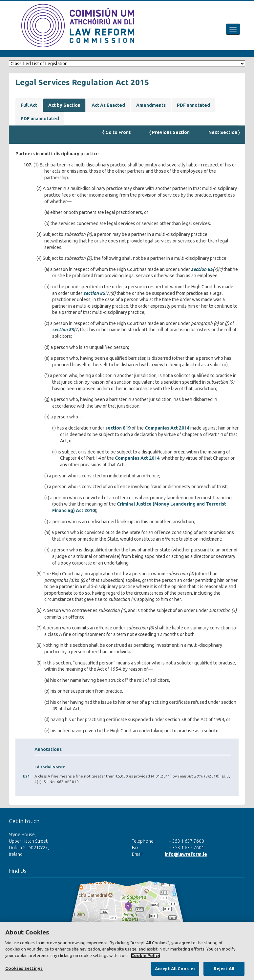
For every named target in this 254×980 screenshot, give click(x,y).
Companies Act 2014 (167, 428)
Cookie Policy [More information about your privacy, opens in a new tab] (146, 955)
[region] (127, 951)
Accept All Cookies (175, 969)
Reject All (224, 969)
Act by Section (64, 105)
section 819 (118, 428)
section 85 (202, 269)
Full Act (29, 105)
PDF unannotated (40, 119)
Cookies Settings (24, 968)
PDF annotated (193, 105)
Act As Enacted (108, 105)
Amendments (151, 105)
